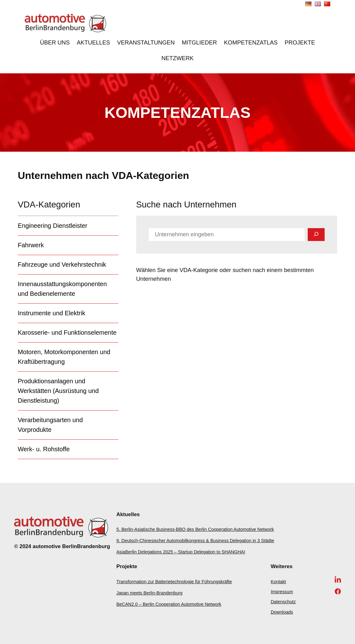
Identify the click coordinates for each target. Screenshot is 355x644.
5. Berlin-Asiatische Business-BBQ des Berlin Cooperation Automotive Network (195, 529)
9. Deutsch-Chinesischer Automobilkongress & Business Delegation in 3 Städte (195, 541)
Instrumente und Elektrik (52, 313)
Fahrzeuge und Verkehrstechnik (62, 264)
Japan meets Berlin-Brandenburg (149, 593)
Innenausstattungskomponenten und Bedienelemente (62, 289)
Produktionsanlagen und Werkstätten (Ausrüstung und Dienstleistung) (58, 391)
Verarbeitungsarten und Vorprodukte (50, 425)
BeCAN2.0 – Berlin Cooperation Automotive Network (169, 604)
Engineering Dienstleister (53, 226)
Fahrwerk (31, 245)
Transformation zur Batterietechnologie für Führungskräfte (174, 582)
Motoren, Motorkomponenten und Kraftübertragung (64, 357)
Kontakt (278, 582)
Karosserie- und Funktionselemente (67, 332)
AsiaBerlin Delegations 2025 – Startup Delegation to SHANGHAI (181, 552)
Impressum (282, 592)
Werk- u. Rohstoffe (44, 449)
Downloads (282, 612)
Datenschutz (283, 602)
